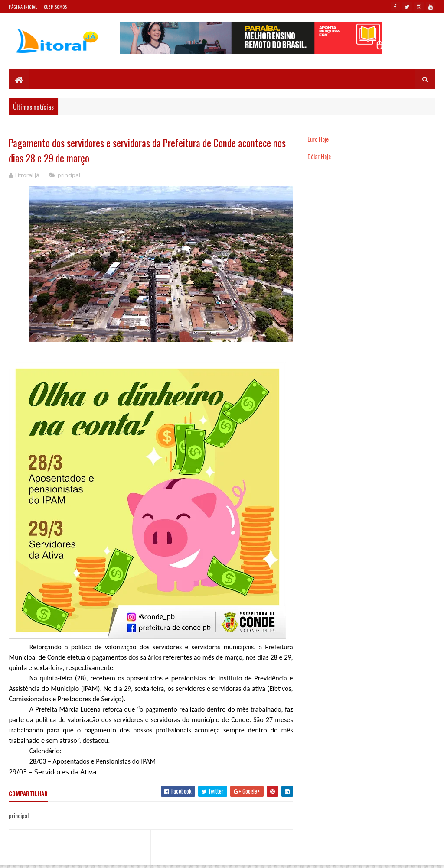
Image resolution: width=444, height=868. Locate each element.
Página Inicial (23, 7)
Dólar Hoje (319, 156)
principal (69, 175)
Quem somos (55, 7)
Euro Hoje (318, 139)
